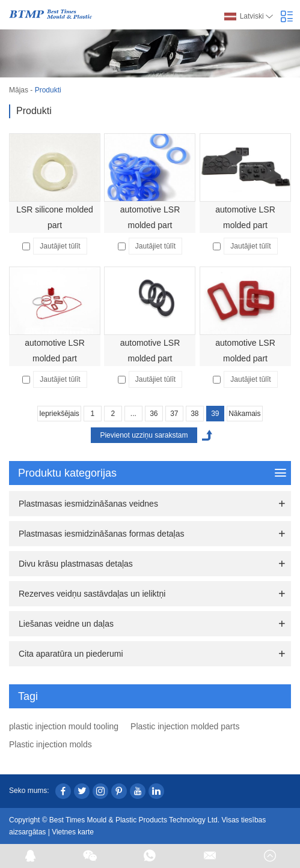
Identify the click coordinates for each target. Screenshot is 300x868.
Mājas (19, 90)
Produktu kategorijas (152, 473)
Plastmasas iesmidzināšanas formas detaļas (101, 534)
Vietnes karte (73, 832)
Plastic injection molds (51, 744)
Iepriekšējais (59, 414)
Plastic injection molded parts (185, 726)
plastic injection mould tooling (64, 726)
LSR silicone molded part (55, 217)
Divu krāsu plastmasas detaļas (76, 564)
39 (215, 414)
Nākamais (244, 414)
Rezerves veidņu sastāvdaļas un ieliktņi (92, 594)
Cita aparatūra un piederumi (71, 654)
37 (174, 414)
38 (194, 414)
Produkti (48, 90)
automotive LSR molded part (150, 217)
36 (154, 414)
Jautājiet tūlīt (60, 246)
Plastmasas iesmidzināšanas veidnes (88, 504)
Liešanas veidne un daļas (66, 624)
